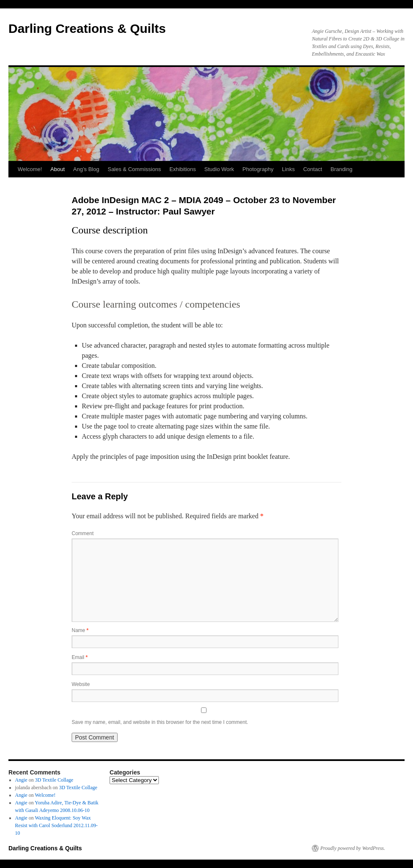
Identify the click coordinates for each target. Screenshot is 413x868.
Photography (258, 169)
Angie (21, 780)
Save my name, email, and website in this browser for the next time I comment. (160, 722)
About (58, 169)
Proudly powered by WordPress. (353, 848)
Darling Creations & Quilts (87, 28)
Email (80, 657)
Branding (341, 169)
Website (81, 684)
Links (288, 169)
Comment (83, 533)
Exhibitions (183, 169)
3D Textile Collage (54, 780)
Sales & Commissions (134, 169)
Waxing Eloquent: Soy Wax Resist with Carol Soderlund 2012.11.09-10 (56, 825)
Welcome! (30, 169)
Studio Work (219, 169)
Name (80, 630)
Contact (312, 169)
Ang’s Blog (86, 169)
